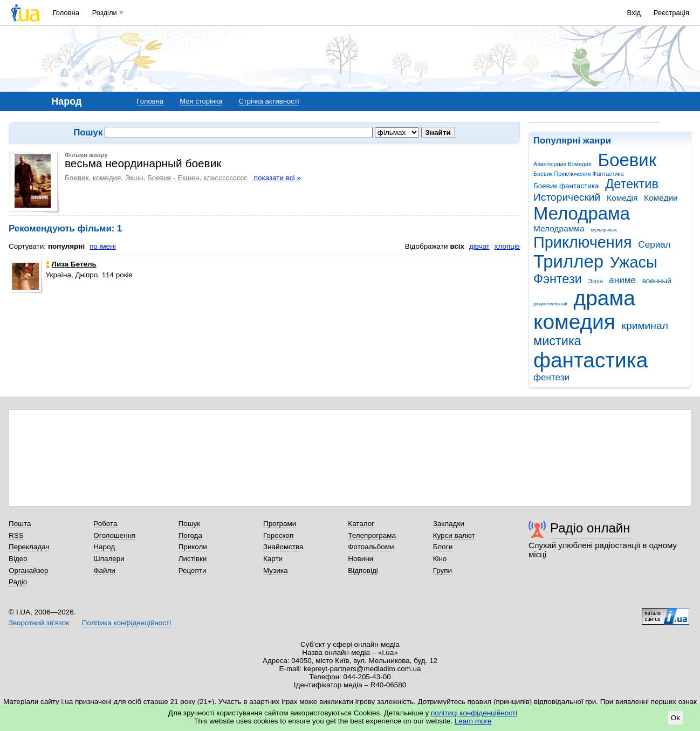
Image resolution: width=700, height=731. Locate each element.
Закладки (449, 524)
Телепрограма (372, 535)
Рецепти (193, 571)
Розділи (105, 13)
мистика (557, 341)
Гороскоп (278, 535)
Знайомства (283, 547)
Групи (442, 571)
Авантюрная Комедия (562, 164)
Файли (104, 571)
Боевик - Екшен (173, 178)
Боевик (627, 160)
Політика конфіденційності (126, 623)
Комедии (661, 198)
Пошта (20, 524)
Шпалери (109, 559)
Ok (675, 718)
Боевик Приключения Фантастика (578, 174)
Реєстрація (671, 13)
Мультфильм (603, 230)
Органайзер (28, 571)
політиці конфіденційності (474, 713)
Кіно (440, 559)
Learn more (473, 721)
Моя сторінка (201, 101)
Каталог (361, 524)
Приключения (583, 242)
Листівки (193, 559)
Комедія (622, 198)
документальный (550, 304)
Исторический (567, 197)
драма (605, 298)
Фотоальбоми (371, 547)
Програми (280, 524)
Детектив (632, 184)
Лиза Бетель (71, 264)
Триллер (568, 261)
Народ (104, 547)
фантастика (591, 360)
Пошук (190, 524)
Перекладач (29, 547)
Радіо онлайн (590, 528)
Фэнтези (558, 279)
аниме (622, 280)
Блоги (443, 547)
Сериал (654, 245)
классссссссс (225, 178)
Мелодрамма (559, 228)
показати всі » (277, 178)
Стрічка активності (269, 101)
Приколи (193, 547)
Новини (361, 559)
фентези (551, 377)
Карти (273, 559)
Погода (190, 535)
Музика (275, 571)
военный (657, 281)
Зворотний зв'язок (39, 623)
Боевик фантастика (566, 186)
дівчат (479, 246)
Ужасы (634, 262)
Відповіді (363, 571)
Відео (18, 559)
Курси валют (454, 535)
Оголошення (114, 535)
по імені (103, 246)
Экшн (596, 281)
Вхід (634, 13)
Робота (105, 524)
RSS (16, 535)
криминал (645, 326)
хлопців (507, 246)
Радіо (18, 582)
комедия (574, 322)
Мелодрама (582, 213)
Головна (66, 13)
